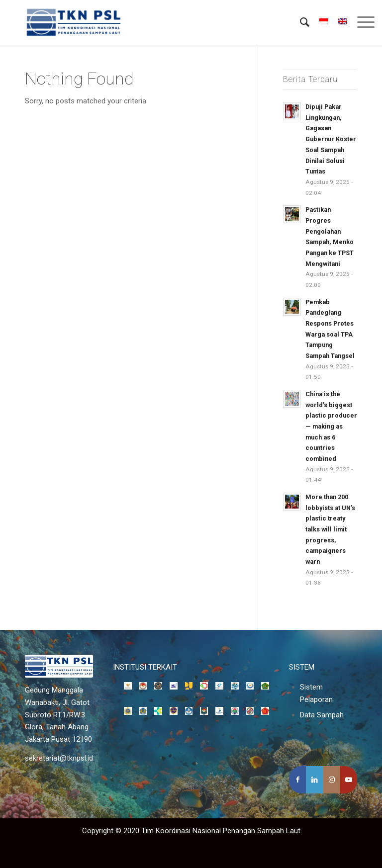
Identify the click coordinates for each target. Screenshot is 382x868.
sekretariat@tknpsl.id (59, 758)
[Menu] (361, 22)
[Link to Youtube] (349, 780)
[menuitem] (300, 22)
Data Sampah (322, 715)
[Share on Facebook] (297, 780)
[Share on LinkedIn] (314, 780)
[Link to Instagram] (332, 780)
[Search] (300, 22)
